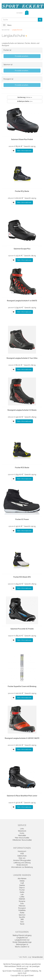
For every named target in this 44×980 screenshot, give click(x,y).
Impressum (22, 851)
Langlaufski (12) (22, 938)
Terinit (22, 924)
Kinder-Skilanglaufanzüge (22, 942)
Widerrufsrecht (22, 865)
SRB (22, 919)
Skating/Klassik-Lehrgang (22, 935)
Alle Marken (22, 879)
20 (25, 101)
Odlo (22, 904)
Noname (22, 901)
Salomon (7, 65)
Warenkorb (22, 831)
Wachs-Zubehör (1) (22, 947)
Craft (22, 883)
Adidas (22, 881)
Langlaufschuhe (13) (22, 940)
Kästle (22, 892)
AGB (22, 854)
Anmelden (20, 13)
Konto (22, 833)
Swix (22, 922)
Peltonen (22, 906)
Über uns (22, 858)
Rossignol (7, 79)
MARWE (22, 899)
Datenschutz (22, 856)
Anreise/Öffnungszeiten (22, 860)
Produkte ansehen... (22, 56)
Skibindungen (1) (22, 944)
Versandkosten (37, 957)
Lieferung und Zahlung (22, 863)
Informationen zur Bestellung (22, 867)
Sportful (22, 917)
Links (22, 829)
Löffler (22, 897)
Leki (22, 894)
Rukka (22, 913)
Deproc (22, 888)
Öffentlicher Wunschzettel (22, 840)
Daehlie (22, 885)
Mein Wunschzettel (22, 838)
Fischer (6, 50)
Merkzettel (22, 835)
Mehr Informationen (24, 151)
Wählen (25, 97)
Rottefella (22, 910)
